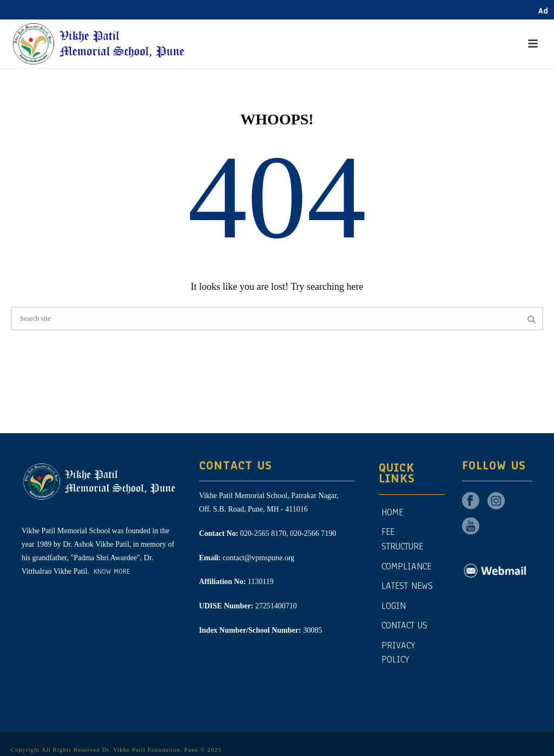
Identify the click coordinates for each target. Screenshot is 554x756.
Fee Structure (402, 536)
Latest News (407, 583)
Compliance (406, 563)
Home (392, 509)
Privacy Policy (398, 649)
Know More (110, 568)
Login (394, 603)
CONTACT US (404, 622)
